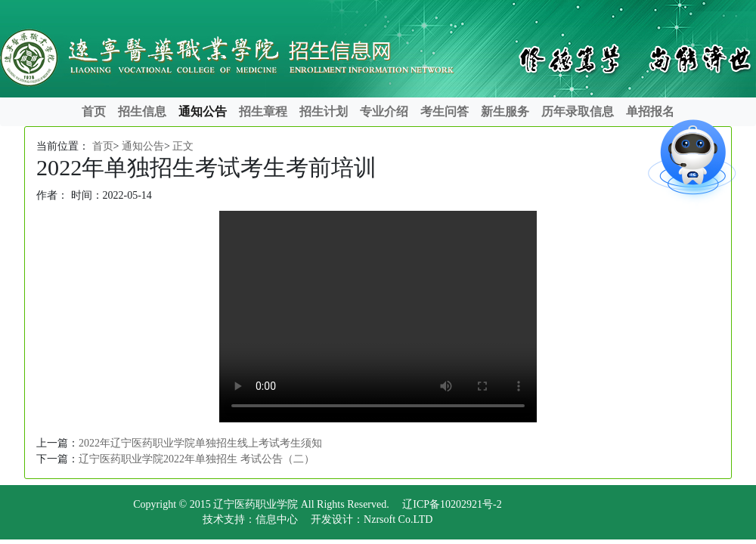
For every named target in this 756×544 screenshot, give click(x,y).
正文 (183, 146)
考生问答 (445, 111)
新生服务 (505, 111)
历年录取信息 (578, 111)
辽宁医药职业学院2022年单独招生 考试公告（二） (197, 459)
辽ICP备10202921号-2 (452, 504)
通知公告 (203, 111)
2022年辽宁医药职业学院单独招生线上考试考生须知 (200, 443)
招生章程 (263, 111)
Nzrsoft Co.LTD (398, 519)
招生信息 (142, 111)
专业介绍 (384, 111)
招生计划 (324, 111)
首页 (94, 111)
